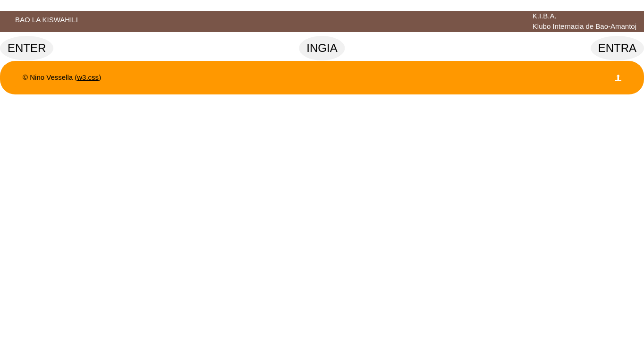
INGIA (322, 48)
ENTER (27, 48)
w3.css (88, 77)
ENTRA (617, 48)
